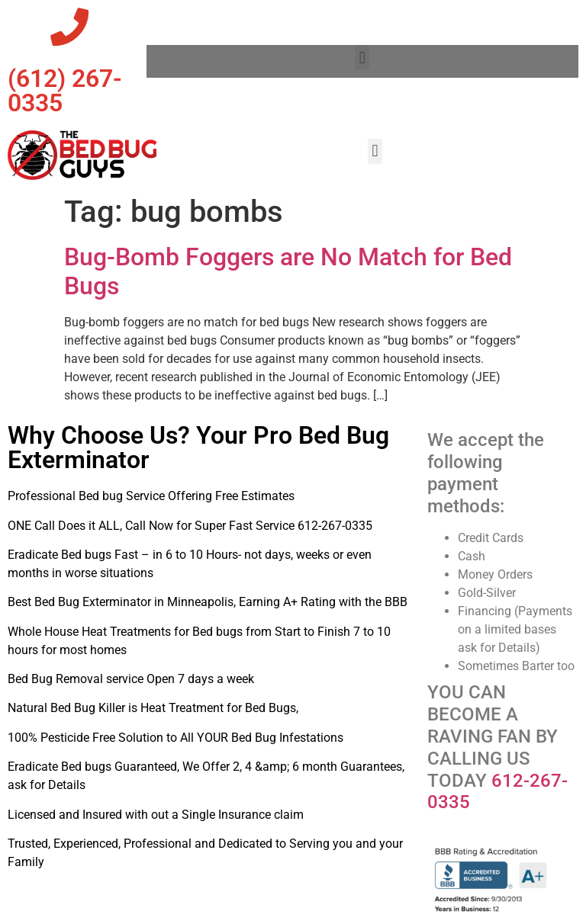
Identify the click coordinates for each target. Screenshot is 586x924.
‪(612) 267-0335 (65, 91)
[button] (362, 58)
